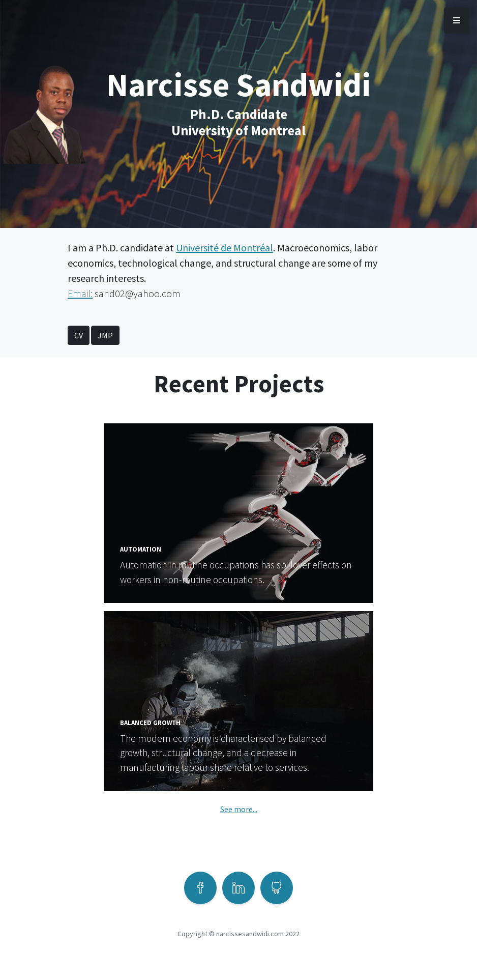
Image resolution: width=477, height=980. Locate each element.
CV (79, 335)
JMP (105, 335)
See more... (239, 809)
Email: (80, 293)
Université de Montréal (225, 248)
